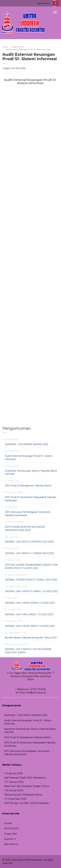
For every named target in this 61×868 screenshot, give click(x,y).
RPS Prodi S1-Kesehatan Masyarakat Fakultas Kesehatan (30, 744)
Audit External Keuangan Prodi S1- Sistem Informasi (28, 49)
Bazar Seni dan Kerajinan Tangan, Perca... (27, 786)
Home (5, 47)
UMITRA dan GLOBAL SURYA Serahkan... (27, 803)
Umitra (8, 823)
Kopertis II (10, 839)
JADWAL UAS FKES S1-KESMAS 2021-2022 (29, 542)
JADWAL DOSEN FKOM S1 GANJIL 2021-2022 (31, 580)
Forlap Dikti (10, 834)
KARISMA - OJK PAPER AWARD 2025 (26, 444)
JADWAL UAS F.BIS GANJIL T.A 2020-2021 (29, 614)
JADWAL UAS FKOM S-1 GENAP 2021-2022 (29, 553)
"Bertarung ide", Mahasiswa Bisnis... (24, 795)
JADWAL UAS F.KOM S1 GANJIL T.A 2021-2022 (31, 591)
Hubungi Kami (43, 3)
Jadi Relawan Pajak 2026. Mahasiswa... (25, 778)
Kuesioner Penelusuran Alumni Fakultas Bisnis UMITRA (30, 731)
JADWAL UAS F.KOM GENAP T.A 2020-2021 (30, 603)
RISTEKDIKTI (12, 829)
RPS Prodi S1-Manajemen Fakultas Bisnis (28, 486)
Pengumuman (18, 47)
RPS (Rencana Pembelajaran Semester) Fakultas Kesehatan (27, 753)
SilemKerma (11, 844)
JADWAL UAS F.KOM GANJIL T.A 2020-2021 (30, 626)
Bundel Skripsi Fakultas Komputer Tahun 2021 (31, 638)
